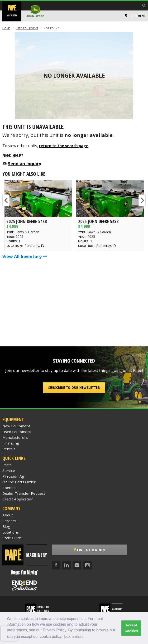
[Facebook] (56, 565)
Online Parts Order (19, 482)
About (8, 515)
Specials (9, 488)
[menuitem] (127, 16)
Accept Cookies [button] (131, 628)
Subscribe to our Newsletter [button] (74, 387)
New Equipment (16, 426)
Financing (11, 443)
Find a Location (89, 550)
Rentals (9, 449)
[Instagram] (87, 565)
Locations (11, 532)
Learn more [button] (74, 637)
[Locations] (126, 16)
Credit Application (18, 499)
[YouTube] (77, 565)
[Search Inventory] (144, 6)
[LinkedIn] (67, 565)
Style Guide (12, 538)
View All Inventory (25, 256)
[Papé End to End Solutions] (25, 586)
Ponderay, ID (34, 246)
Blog (6, 526)
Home (6, 28)
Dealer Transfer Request (24, 493)
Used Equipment (27, 28)
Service (9, 470)
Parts (7, 465)
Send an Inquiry (24, 163)
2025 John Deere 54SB (27, 221)
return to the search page (64, 146)
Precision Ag (13, 476)
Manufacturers (15, 437)
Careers (9, 521)
